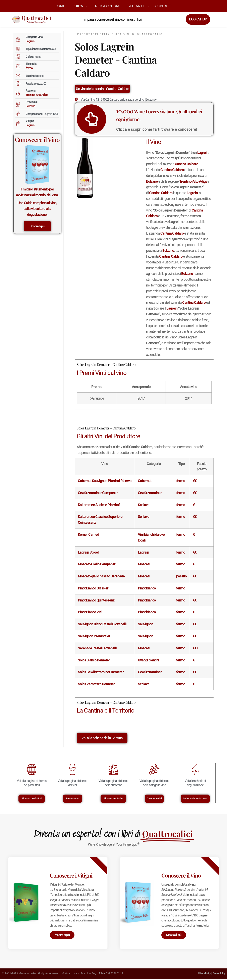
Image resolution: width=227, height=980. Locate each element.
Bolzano (31, 106)
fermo (29, 68)
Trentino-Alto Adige (37, 95)
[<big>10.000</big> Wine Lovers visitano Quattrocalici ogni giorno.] (109, 119)
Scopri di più (37, 226)
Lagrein (30, 41)
